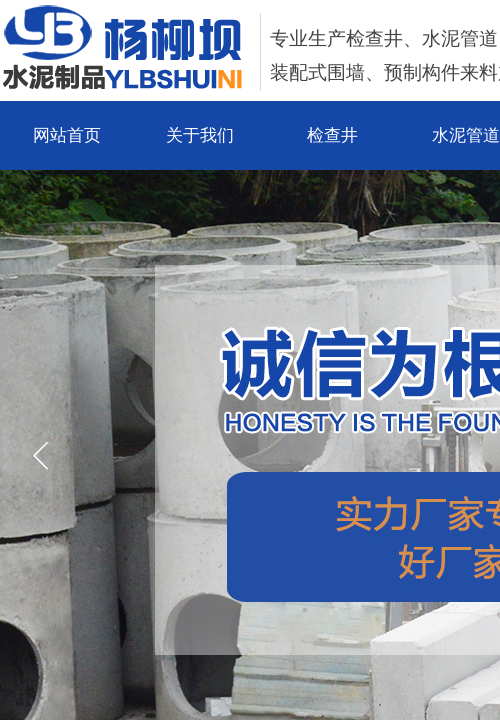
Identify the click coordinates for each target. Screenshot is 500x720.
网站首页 (67, 135)
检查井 (332, 135)
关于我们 (200, 135)
